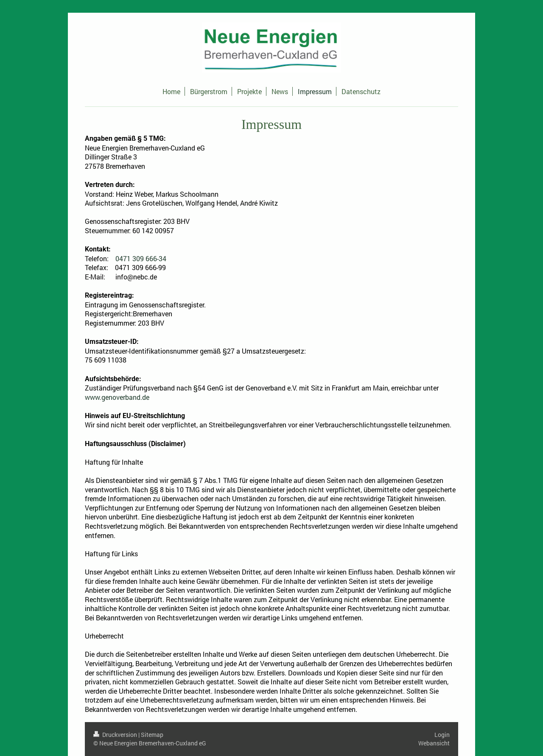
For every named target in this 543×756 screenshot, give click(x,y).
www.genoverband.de (117, 397)
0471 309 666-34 (141, 258)
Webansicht (434, 743)
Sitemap (152, 735)
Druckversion (116, 735)
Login (442, 735)
